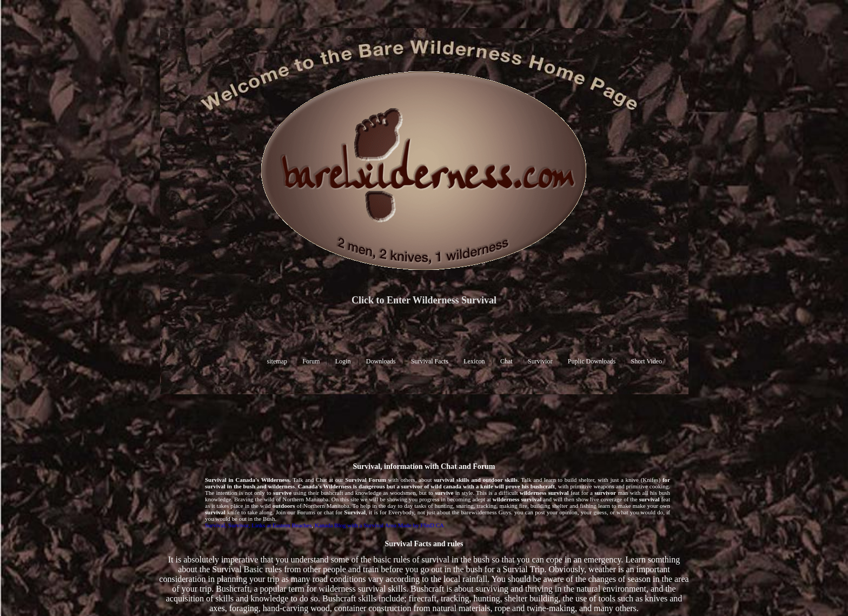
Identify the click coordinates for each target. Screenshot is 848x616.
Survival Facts (430, 361)
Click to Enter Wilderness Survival (424, 300)
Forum (311, 361)
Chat (506, 361)
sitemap (277, 361)
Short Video (647, 361)
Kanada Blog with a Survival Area (356, 525)
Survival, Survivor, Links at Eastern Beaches (258, 525)
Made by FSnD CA (421, 525)
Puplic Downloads (592, 361)
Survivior (540, 361)
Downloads (381, 361)
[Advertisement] (424, 427)
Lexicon (474, 361)
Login (343, 361)
